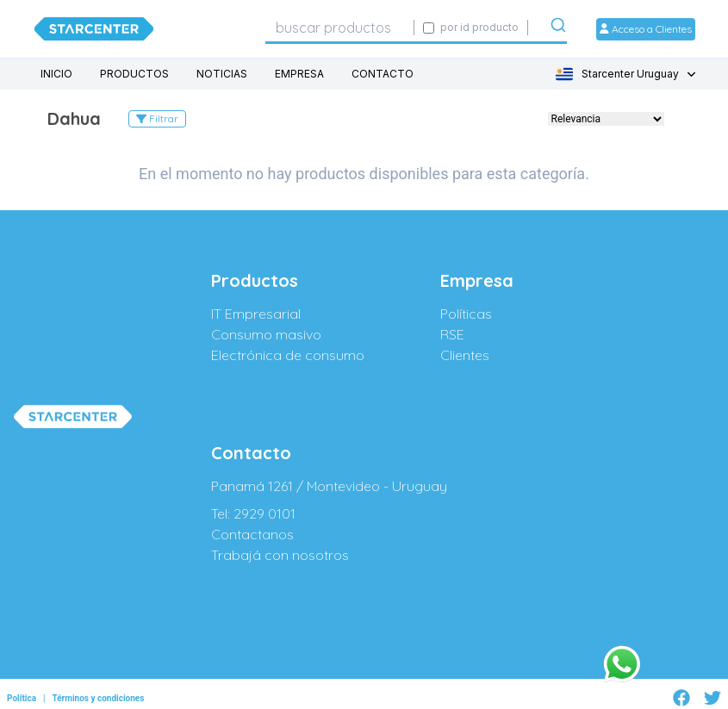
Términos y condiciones (98, 698)
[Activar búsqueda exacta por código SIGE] (429, 28)
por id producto (479, 27)
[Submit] (558, 28)
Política (22, 698)
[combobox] (339, 28)
